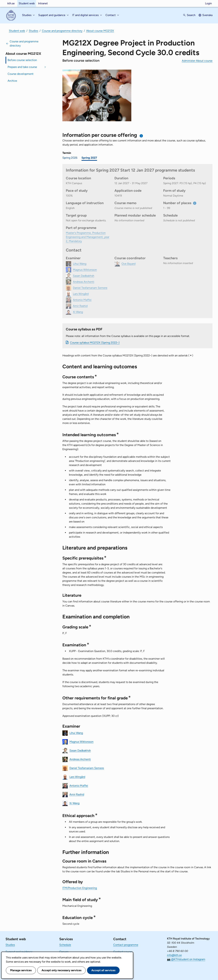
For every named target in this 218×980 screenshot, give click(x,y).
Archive (12, 81)
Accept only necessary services (61, 970)
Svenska (207, 15)
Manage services (21, 970)
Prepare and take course (22, 67)
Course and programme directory (62, 31)
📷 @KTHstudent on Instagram (186, 959)
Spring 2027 (89, 158)
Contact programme (126, 945)
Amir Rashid (77, 794)
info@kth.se (174, 955)
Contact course (123, 952)
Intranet (43, 3)
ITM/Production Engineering (80, 888)
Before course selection (22, 60)
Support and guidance (19, 952)
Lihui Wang (76, 733)
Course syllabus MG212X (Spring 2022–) (95, 343)
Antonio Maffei (79, 785)
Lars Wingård (77, 777)
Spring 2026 (70, 158)
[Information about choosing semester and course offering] (141, 136)
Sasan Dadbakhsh (80, 750)
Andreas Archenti (80, 759)
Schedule (65, 945)
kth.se (11, 3)
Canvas (64, 952)
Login (208, 3)
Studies (33, 31)
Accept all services (103, 970)
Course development (21, 74)
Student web (27, 3)
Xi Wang (74, 803)
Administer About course (197, 61)
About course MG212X (100, 31)
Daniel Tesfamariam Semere (87, 768)
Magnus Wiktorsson (81, 742)
